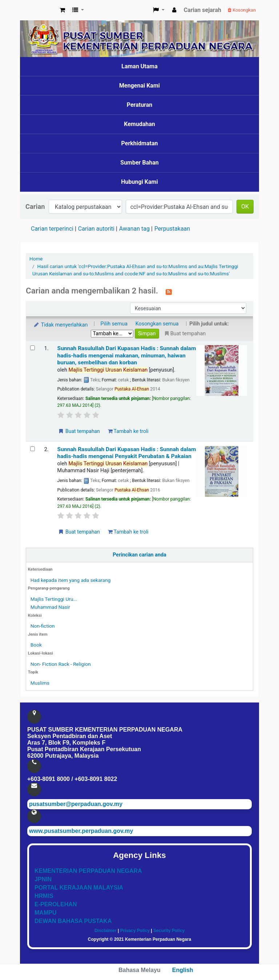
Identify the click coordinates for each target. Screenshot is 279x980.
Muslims (40, 683)
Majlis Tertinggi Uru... (54, 599)
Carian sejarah (203, 10)
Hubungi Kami (139, 182)
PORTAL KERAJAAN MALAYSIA (79, 888)
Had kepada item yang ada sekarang (71, 580)
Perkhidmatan (140, 143)
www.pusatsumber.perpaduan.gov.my (81, 831)
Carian (35, 206)
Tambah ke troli (128, 431)
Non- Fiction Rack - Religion (61, 664)
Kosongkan (242, 10)
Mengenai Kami (139, 86)
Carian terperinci (52, 229)
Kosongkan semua (157, 324)
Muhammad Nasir (50, 607)
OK (245, 206)
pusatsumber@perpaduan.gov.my (76, 804)
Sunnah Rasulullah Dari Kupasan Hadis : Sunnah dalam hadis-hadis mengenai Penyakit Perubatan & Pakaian (127, 453)
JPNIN (43, 879)
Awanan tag (134, 229)
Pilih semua (114, 324)
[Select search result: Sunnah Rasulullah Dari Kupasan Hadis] (33, 348)
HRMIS (44, 896)
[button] (62, 10)
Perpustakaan (172, 229)
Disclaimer (106, 931)
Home (36, 259)
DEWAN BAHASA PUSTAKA (73, 921)
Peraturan (140, 105)
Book (36, 645)
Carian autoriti (96, 229)
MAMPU (45, 913)
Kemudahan (139, 124)
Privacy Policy (135, 931)
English (183, 970)
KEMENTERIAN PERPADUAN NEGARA (88, 871)
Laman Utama (139, 66)
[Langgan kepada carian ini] (169, 291)
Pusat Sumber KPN (39, 10)
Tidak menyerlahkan (60, 325)
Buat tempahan (79, 431)
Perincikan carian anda (139, 555)
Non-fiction (43, 626)
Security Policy (169, 931)
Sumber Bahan (139, 163)
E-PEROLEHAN (56, 904)
